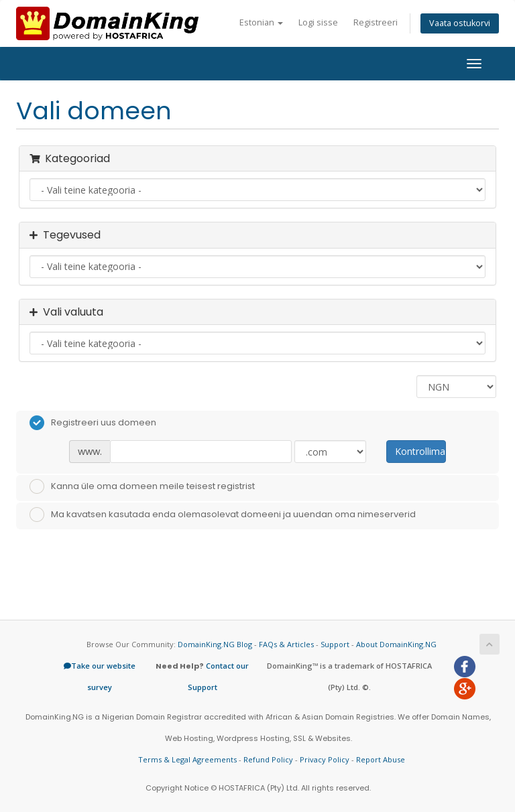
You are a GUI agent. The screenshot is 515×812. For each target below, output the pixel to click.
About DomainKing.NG (396, 644)
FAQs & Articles (286, 644)
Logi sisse (318, 22)
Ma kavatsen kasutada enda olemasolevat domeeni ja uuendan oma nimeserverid (223, 515)
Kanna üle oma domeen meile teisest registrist (142, 486)
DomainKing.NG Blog (215, 644)
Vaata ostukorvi (460, 23)
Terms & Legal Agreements (187, 759)
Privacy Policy (325, 759)
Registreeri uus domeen (93, 423)
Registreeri (376, 22)
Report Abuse (381, 759)
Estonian (261, 22)
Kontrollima (420, 451)
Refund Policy (268, 759)
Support (335, 644)
